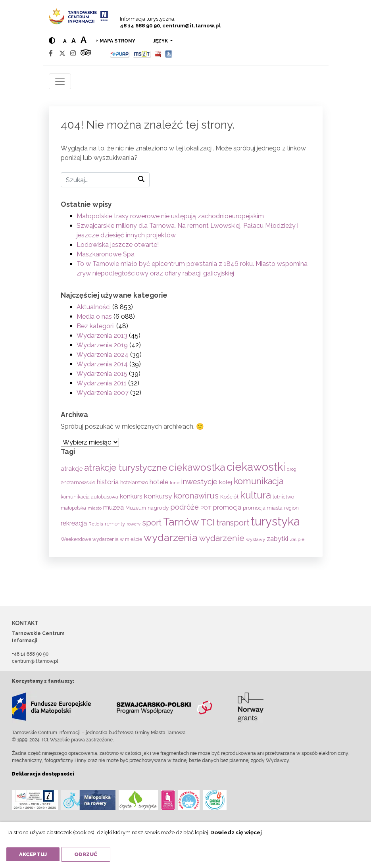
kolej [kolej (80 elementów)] (226, 482)
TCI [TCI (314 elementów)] (208, 522)
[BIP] (158, 53)
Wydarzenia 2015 (102, 374)
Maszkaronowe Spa (106, 254)
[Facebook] (51, 53)
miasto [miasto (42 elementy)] (95, 508)
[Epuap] (120, 53)
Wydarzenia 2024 (103, 355)
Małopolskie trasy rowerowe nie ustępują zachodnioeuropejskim (170, 216)
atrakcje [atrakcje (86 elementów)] (72, 469)
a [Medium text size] (74, 41)
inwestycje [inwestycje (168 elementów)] (199, 482)
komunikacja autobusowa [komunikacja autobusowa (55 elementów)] (89, 497)
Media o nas (94, 317)
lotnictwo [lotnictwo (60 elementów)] (283, 497)
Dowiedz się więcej (236, 832)
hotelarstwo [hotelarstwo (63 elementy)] (134, 482)
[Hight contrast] (52, 41)
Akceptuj (33, 854)
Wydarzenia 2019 (102, 345)
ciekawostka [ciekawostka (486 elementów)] (197, 467)
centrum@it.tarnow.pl (191, 26)
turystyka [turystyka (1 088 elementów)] (275, 521)
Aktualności (94, 307)
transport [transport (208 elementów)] (233, 523)
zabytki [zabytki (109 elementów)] (277, 539)
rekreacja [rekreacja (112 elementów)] (74, 523)
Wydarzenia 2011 (102, 383)
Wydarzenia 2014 (102, 364)
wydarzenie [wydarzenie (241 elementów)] (222, 538)
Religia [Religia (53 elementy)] (96, 524)
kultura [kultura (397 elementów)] (256, 495)
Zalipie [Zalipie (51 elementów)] (297, 539)
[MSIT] (142, 53)
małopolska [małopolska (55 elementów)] (73, 508)
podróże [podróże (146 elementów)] (185, 507)
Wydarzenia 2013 (102, 336)
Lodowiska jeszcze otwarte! (118, 245)
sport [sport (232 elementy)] (152, 523)
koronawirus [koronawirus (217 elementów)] (196, 496)
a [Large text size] (84, 40)
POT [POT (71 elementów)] (206, 508)
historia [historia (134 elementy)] (108, 482)
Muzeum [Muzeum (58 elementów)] (136, 508)
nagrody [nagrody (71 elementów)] (158, 508)
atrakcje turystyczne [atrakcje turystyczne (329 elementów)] (126, 468)
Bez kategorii (96, 326)
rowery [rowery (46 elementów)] (134, 524)
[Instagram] (73, 53)
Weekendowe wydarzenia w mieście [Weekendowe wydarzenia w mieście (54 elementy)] (101, 539)
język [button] (161, 41)
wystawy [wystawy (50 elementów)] (256, 539)
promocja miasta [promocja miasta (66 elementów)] (263, 508)
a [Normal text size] (65, 41)
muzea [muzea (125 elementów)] (113, 507)
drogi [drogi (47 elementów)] (292, 469)
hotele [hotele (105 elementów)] (159, 482)
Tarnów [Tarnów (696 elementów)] (181, 522)
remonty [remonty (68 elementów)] (115, 523)
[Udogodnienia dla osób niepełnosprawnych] (169, 53)
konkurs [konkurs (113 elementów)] (131, 496)
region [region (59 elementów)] (291, 508)
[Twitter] (62, 53)
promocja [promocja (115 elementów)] (227, 507)
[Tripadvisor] (86, 53)
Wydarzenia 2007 (103, 393)
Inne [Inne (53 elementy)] (175, 483)
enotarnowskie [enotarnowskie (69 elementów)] (78, 482)
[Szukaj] (105, 180)
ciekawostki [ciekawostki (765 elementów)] (256, 467)
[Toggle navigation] (60, 81)
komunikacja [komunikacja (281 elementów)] (259, 481)
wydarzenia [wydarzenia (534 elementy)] (171, 537)
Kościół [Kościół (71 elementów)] (229, 497)
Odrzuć (86, 854)
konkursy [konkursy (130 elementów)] (158, 496)
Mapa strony (117, 41)
